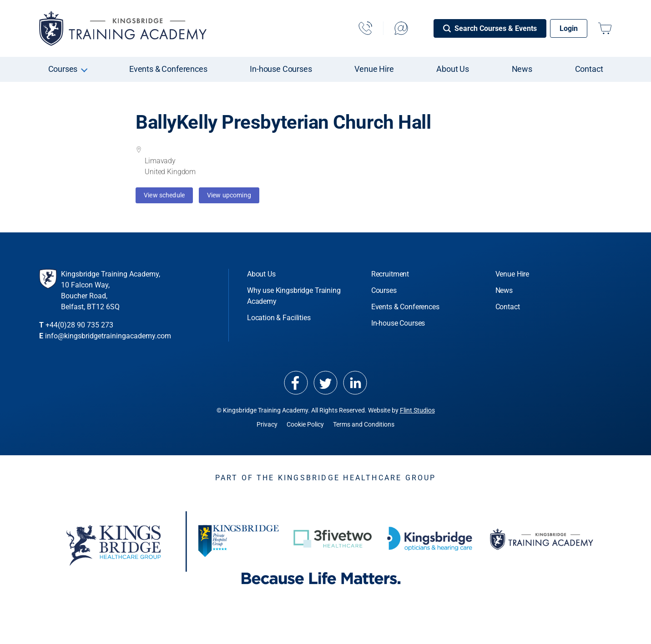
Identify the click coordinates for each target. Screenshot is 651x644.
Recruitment (390, 274)
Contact (589, 69)
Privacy (267, 424)
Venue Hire (374, 69)
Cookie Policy (305, 424)
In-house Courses (281, 69)
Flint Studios (417, 410)
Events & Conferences (168, 69)
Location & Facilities (279, 318)
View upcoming (229, 195)
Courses (63, 69)
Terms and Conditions (364, 424)
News (522, 69)
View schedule (164, 195)
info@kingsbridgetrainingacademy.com (108, 336)
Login (569, 28)
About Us (453, 69)
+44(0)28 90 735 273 (79, 325)
